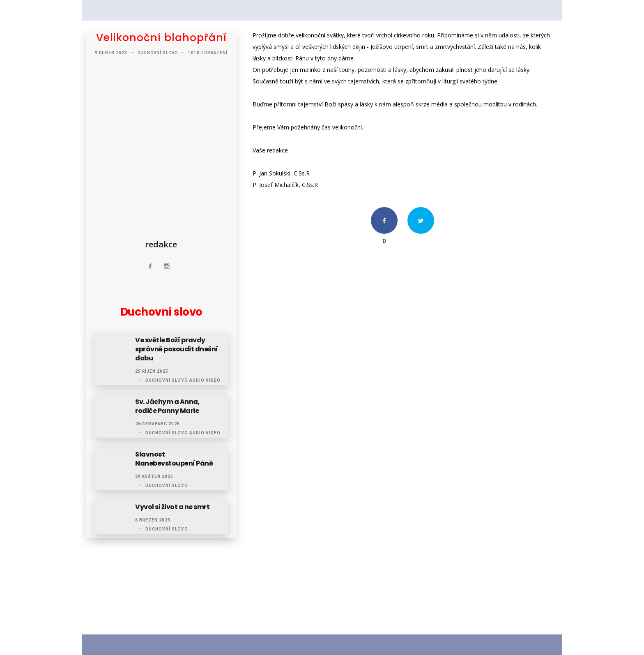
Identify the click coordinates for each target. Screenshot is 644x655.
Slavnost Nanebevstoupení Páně (174, 459)
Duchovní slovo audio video (183, 380)
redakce (161, 244)
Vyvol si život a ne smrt (172, 507)
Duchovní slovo (158, 53)
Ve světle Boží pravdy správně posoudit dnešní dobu (177, 349)
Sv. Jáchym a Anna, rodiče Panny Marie (167, 406)
